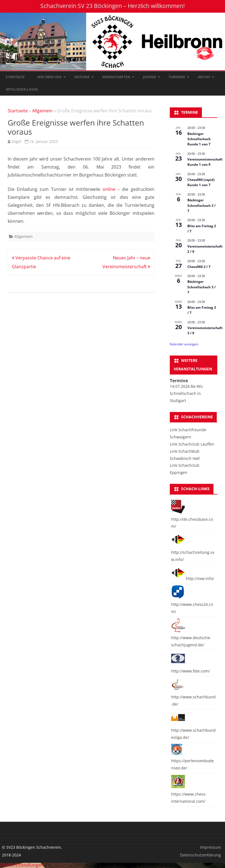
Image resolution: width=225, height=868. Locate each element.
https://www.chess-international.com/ (189, 794)
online (109, 189)
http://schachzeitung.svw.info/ (193, 552)
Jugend (149, 77)
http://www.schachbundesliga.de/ (193, 730)
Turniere (177, 77)
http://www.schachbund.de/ (193, 697)
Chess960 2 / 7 (199, 267)
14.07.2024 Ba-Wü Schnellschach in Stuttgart (186, 393)
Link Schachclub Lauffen (192, 444)
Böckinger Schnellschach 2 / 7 (202, 205)
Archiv (204, 77)
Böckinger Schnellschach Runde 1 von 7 (199, 139)
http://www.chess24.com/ (192, 605)
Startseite (15, 77)
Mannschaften (116, 77)
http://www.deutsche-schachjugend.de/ (191, 638)
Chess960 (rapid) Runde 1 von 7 (201, 182)
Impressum (210, 847)
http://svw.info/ (193, 578)
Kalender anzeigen (184, 344)
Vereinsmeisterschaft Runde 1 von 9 (205, 162)
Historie (82, 77)
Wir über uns (49, 77)
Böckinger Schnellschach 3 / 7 (202, 287)
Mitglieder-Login (22, 89)
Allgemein (42, 111)
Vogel (16, 141)
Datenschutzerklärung (200, 855)
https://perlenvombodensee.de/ (192, 761)
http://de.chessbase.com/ (192, 519)
